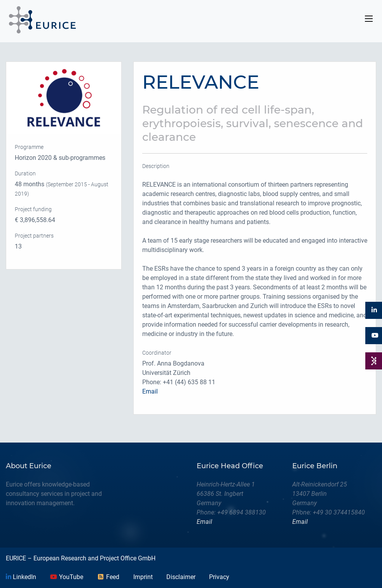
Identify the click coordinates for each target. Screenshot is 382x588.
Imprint (143, 577)
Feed (108, 577)
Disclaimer (181, 577)
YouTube (66, 577)
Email (150, 391)
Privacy (219, 577)
